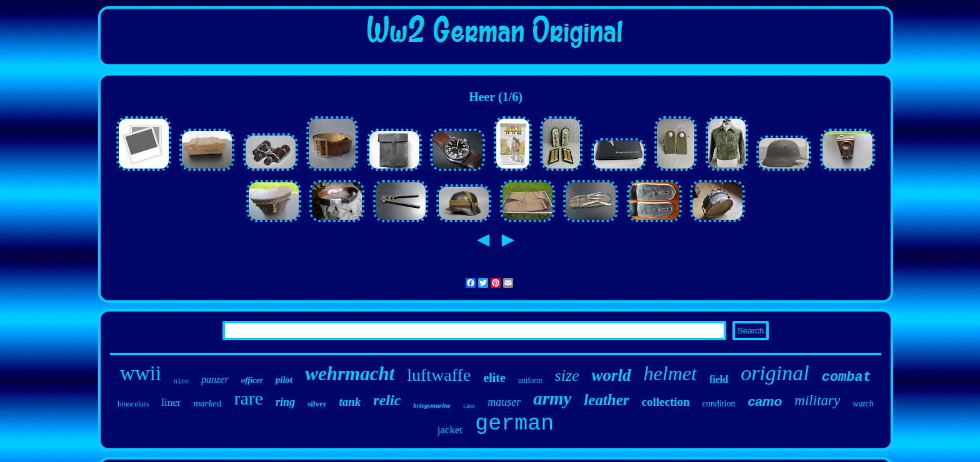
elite (494, 378)
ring (285, 402)
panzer (215, 379)
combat (847, 377)
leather (606, 400)
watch (863, 404)
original (775, 373)
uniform (530, 380)
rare (248, 398)
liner (171, 402)
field (719, 379)
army (552, 398)
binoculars (133, 404)
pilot (284, 380)
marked (207, 403)
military (817, 401)
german (514, 424)
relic (387, 400)
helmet (670, 373)
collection (666, 402)
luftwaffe (439, 375)
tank (350, 402)
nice (181, 382)
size (567, 376)
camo (765, 401)
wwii (141, 373)
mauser (504, 402)
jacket (450, 430)
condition (719, 404)
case (469, 405)
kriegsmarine (432, 405)
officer (252, 380)
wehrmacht (350, 374)
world (612, 375)
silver (317, 404)
